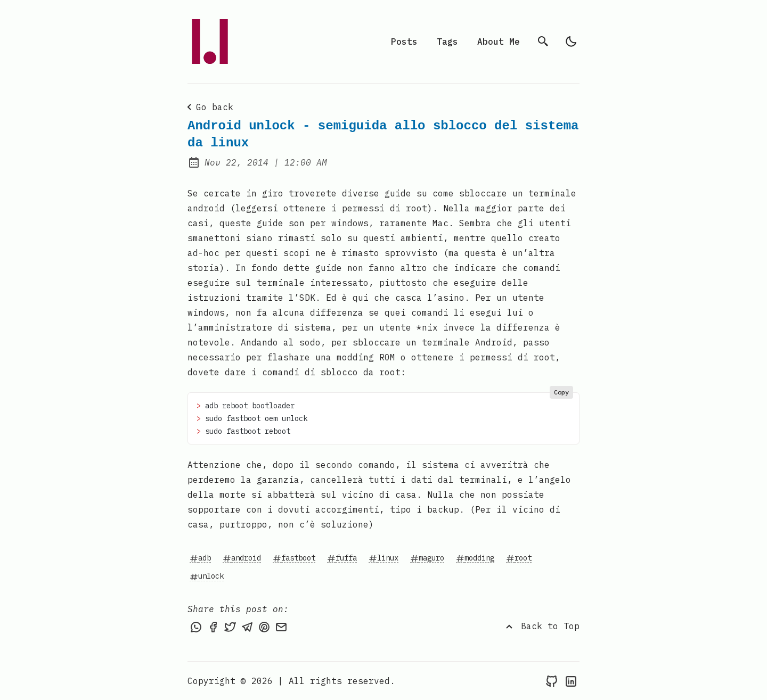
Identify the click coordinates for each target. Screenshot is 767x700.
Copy (561, 392)
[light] (571, 42)
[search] (543, 42)
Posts (404, 42)
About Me (499, 42)
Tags (447, 42)
